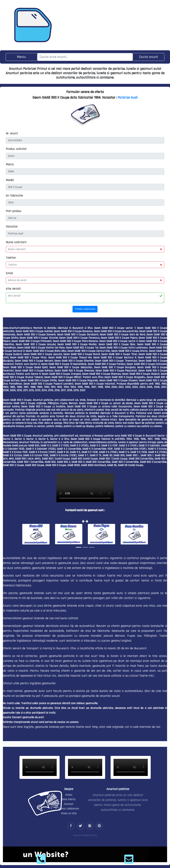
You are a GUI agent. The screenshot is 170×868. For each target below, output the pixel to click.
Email (9, 273)
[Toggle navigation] (22, 57)
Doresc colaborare (69, 809)
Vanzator (12, 226)
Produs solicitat (16, 149)
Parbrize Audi (128, 98)
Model (10, 180)
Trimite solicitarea (85, 309)
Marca (10, 164)
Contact (69, 804)
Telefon (11, 258)
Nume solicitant (16, 242)
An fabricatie (14, 195)
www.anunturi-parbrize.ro (17, 328)
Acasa (69, 795)
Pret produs (14, 211)
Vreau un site (69, 813)
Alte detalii (13, 289)
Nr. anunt (12, 133)
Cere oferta (69, 799)
